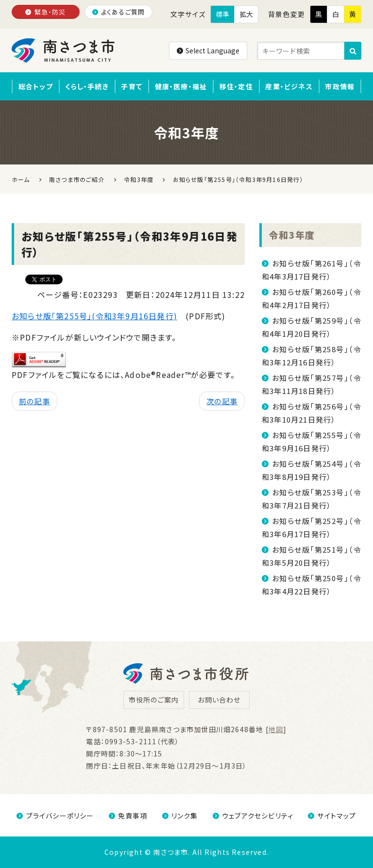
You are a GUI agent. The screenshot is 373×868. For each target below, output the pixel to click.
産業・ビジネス (289, 86)
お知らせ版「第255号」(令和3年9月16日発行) (94, 316)
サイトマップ (332, 816)
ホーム (21, 179)
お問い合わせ (219, 700)
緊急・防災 (45, 12)
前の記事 (34, 401)
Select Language (208, 50)
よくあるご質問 (119, 12)
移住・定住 (236, 86)
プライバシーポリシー (55, 816)
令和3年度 (292, 235)
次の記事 (222, 401)
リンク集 (180, 816)
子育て (132, 86)
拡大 (246, 14)
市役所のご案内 (154, 700)
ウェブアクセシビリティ (253, 816)
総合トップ (36, 86)
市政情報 (340, 86)
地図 (276, 729)
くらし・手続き (87, 86)
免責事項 (128, 816)
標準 (222, 14)
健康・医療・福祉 (181, 86)
